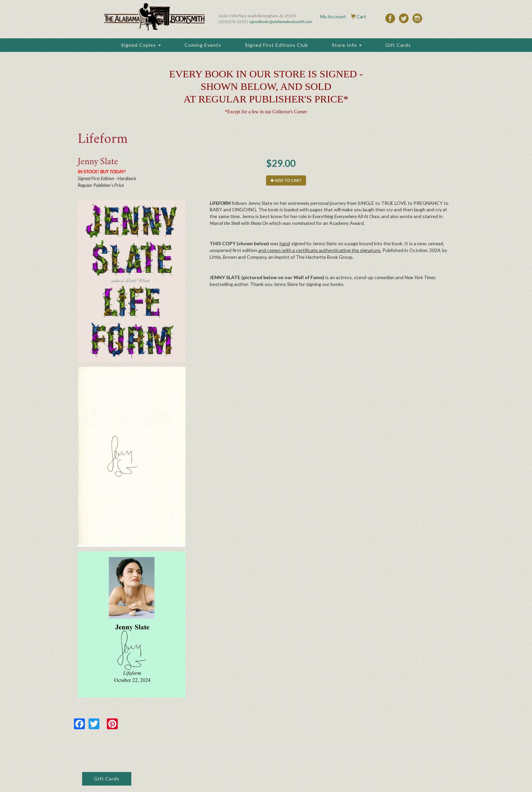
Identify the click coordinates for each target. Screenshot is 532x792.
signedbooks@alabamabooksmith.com (281, 22)
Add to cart (286, 180)
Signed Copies (141, 45)
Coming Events (203, 45)
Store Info (347, 45)
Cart (361, 16)
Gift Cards (398, 45)
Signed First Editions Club (277, 45)
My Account (333, 16)
